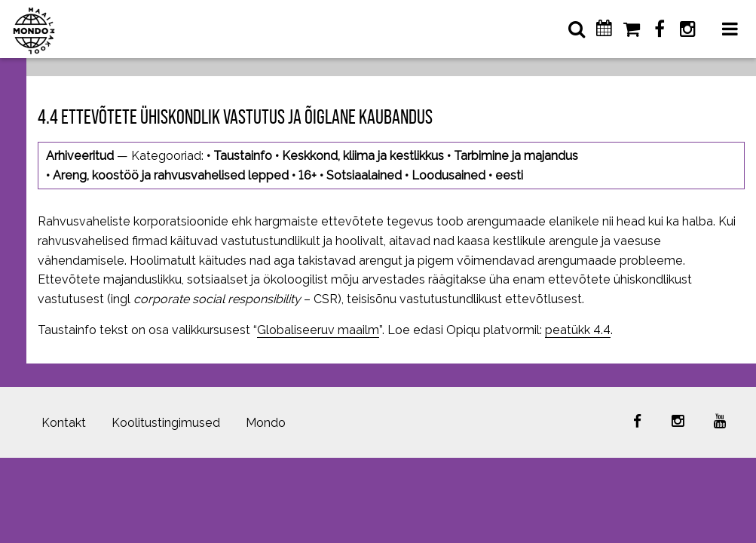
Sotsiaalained (364, 175)
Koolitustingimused (166, 423)
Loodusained (448, 175)
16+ (308, 175)
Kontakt (64, 423)
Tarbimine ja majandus (516, 156)
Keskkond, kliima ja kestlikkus (363, 156)
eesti (509, 175)
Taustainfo (243, 156)
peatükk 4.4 (578, 330)
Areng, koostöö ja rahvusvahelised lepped (171, 175)
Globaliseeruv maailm (318, 330)
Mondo (266, 423)
